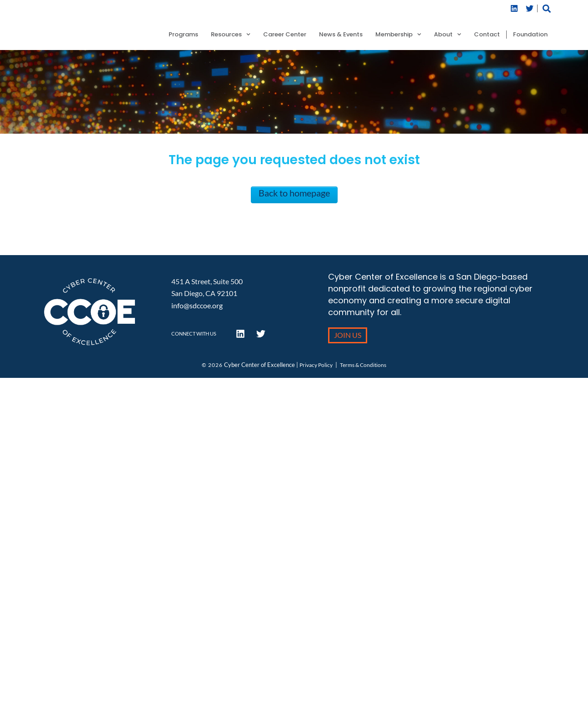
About (448, 35)
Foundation (530, 35)
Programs (183, 35)
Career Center (285, 35)
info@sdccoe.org (197, 305)
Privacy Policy (316, 365)
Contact (487, 35)
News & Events (341, 35)
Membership (398, 35)
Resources (231, 35)
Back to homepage (294, 193)
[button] (546, 8)
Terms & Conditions (363, 365)
